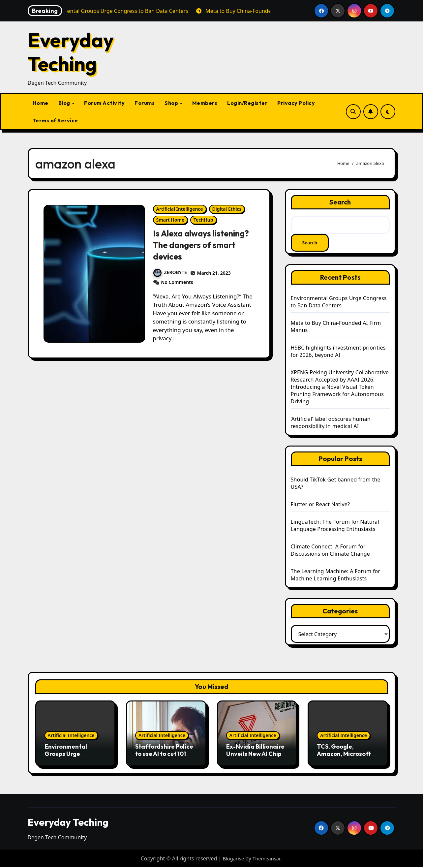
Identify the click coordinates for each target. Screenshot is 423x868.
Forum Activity (104, 103)
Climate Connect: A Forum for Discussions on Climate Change (330, 551)
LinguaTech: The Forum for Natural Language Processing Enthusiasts (335, 526)
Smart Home (170, 220)
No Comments (177, 282)
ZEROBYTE (170, 272)
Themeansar (268, 859)
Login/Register (247, 103)
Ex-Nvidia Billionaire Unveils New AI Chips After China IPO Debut (255, 758)
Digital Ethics (227, 209)
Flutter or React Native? (320, 505)
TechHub (203, 220)
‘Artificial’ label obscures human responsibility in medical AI (331, 423)
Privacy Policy (296, 103)
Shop (172, 103)
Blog (65, 103)
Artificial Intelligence (180, 209)
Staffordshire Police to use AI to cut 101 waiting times (164, 754)
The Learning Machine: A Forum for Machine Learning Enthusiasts (336, 575)
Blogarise (232, 859)
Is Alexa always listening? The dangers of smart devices (200, 245)
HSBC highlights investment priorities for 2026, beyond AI (338, 352)
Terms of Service (55, 120)
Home (41, 103)
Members (205, 103)
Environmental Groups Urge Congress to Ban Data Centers (339, 302)
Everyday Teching (71, 52)
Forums (145, 103)
